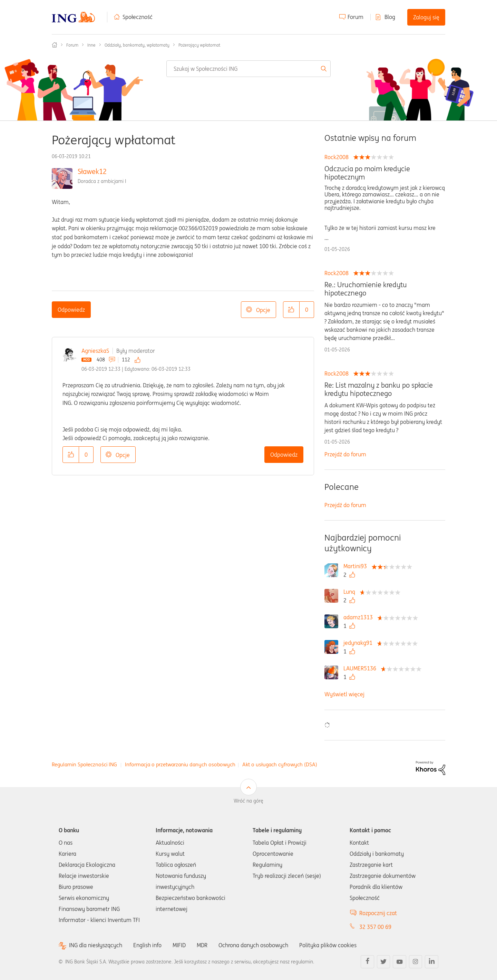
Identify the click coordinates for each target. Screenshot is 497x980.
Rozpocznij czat (378, 913)
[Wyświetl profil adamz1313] (360, 617)
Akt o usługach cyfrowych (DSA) (280, 764)
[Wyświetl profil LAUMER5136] (362, 668)
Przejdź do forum (345, 454)
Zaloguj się (426, 17)
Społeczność (138, 17)
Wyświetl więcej (344, 694)
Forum (355, 17)
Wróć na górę (248, 801)
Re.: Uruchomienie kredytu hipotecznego (366, 289)
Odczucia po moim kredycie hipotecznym (367, 173)
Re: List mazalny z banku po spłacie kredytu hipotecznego (379, 389)
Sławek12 (92, 171)
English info (147, 945)
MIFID (179, 945)
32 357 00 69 (375, 927)
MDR (202, 945)
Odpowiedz (71, 310)
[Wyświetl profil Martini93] (357, 566)
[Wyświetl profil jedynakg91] (360, 643)
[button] (291, 310)
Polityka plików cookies (328, 945)
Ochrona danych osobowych (253, 945)
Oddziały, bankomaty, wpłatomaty (137, 45)
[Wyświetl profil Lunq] (351, 592)
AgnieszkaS (95, 351)
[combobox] (248, 69)
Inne (91, 45)
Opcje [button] (263, 310)
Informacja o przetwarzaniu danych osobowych (180, 764)
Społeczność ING (55, 45)
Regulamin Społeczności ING (84, 764)
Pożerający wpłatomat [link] (199, 45)
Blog (390, 17)
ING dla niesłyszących (96, 945)
